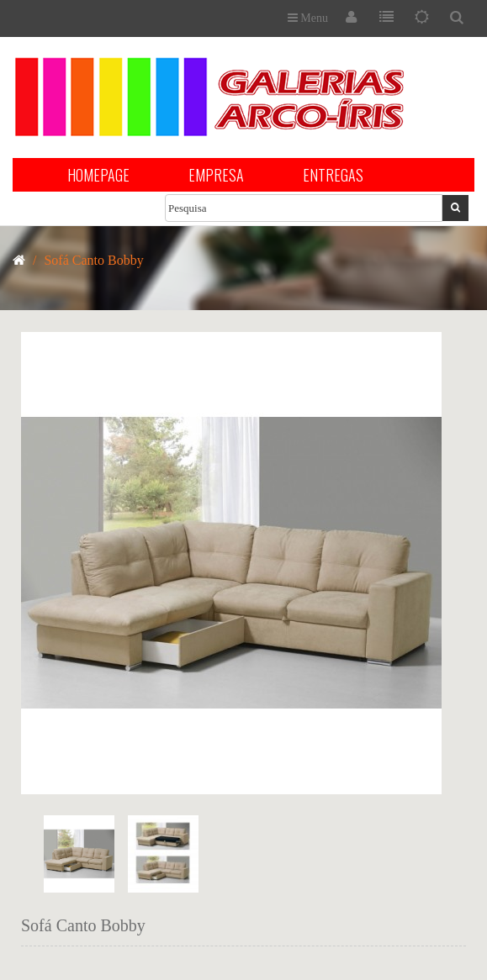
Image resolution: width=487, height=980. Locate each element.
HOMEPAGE (98, 175)
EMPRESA (216, 175)
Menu (308, 18)
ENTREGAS (333, 175)
